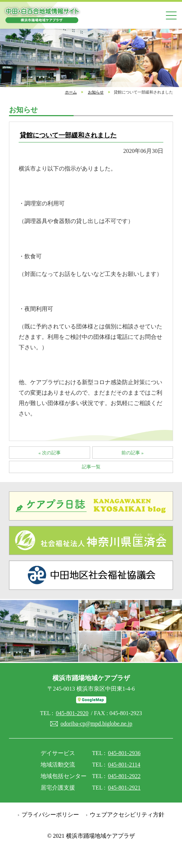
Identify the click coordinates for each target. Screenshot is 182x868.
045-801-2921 (124, 788)
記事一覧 (91, 467)
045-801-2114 (124, 765)
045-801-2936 (124, 753)
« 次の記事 (50, 453)
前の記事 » (132, 453)
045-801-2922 (124, 776)
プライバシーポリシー (50, 815)
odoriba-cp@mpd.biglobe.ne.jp (96, 724)
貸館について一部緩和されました (68, 135)
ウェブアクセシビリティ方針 (127, 815)
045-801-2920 (72, 713)
